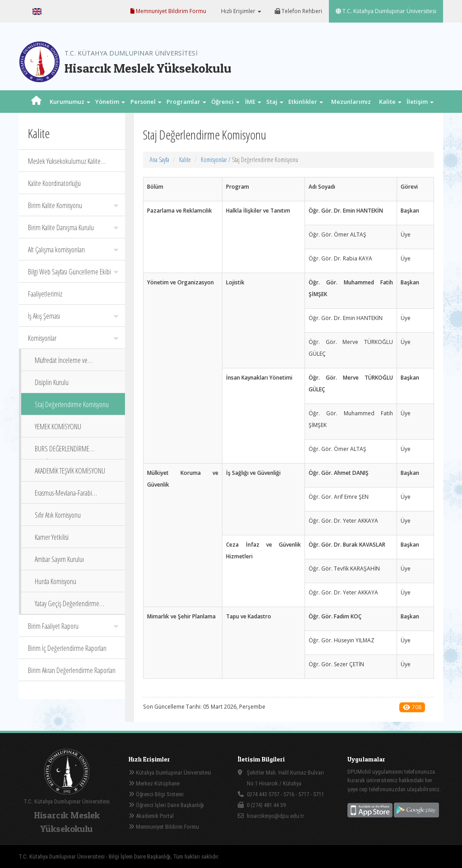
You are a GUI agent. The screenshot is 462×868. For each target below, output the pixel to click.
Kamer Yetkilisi (52, 537)
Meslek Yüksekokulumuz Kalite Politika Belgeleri (64, 164)
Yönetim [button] (110, 102)
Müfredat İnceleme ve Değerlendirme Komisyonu (67, 363)
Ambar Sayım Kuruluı (59, 559)
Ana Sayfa (159, 160)
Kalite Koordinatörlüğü (54, 183)
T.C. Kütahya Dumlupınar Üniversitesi (386, 11)
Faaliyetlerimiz (45, 294)
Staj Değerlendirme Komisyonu (72, 404)
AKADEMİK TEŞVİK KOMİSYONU (70, 471)
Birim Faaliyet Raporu (73, 626)
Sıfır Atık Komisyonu (58, 515)
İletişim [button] (420, 102)
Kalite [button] (390, 102)
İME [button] (253, 102)
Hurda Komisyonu (55, 581)
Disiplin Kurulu (52, 382)
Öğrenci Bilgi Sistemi (156, 794)
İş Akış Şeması (73, 316)
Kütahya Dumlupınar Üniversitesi (170, 773)
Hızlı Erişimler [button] (240, 11)
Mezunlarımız (351, 102)
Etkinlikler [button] (306, 102)
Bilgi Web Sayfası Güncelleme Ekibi (73, 272)
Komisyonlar (73, 338)
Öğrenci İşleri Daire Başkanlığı (166, 805)
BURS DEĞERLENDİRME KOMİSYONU (62, 452)
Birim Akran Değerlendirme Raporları (72, 670)
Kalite (185, 160)
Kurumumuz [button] (70, 102)
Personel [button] (146, 102)
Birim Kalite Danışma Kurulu (73, 227)
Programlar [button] (186, 102)
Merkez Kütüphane (154, 783)
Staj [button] (275, 102)
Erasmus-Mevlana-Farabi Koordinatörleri (63, 496)
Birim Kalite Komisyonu (73, 205)
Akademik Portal (151, 816)
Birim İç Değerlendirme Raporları (67, 648)
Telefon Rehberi (298, 11)
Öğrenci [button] (225, 102)
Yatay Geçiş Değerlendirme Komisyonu (67, 606)
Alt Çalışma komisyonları (73, 250)
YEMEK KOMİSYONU (58, 427)
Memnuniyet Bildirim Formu (168, 11)
